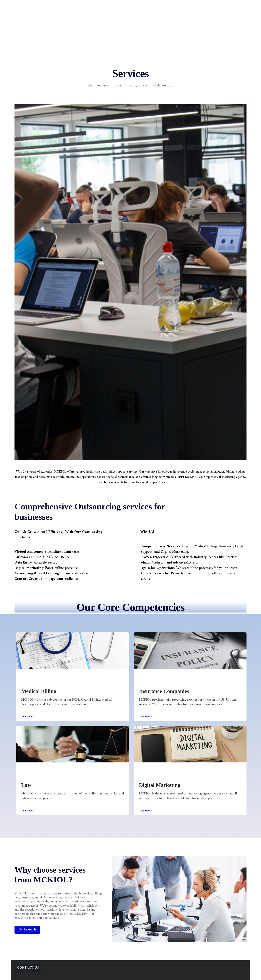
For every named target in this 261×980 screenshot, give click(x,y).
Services (95, 7)
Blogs (135, 7)
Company (116, 7)
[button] (210, 5)
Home (77, 7)
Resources (154, 7)
